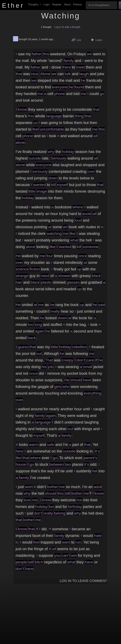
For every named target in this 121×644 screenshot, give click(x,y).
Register (57, 4)
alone (20, 142)
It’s (97, 451)
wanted (39, 185)
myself (62, 185)
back (32, 338)
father (37, 54)
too (31, 325)
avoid (87, 214)
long (38, 325)
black (96, 276)
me (40, 94)
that (19, 74)
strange (22, 276)
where (78, 207)
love (27, 500)
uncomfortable (52, 129)
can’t (66, 555)
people (21, 562)
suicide (35, 158)
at (50, 227)
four (50, 256)
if (96, 360)
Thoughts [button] (33, 4)
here (20, 451)
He (18, 256)
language (54, 116)
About (67, 4)
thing (79, 116)
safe (50, 445)
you (57, 555)
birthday (75, 507)
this (46, 54)
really (55, 311)
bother (53, 487)
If (50, 529)
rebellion (80, 347)
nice (35, 74)
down (53, 178)
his (44, 367)
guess (23, 347)
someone (91, 247)
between (57, 464)
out (39, 353)
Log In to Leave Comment (83, 581)
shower (64, 276)
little (32, 191)
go (102, 94)
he (83, 80)
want (66, 542)
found (79, 87)
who (66, 387)
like (72, 233)
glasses (73, 282)
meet (81, 67)
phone (60, 94)
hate (98, 536)
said (102, 305)
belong (60, 513)
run (78, 542)
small (88, 367)
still (68, 493)
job (50, 367)
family (69, 61)
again (40, 331)
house (21, 464)
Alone (45, 74)
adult (98, 487)
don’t (81, 360)
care (90, 360)
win (74, 555)
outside (69, 451)
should (76, 380)
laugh (84, 74)
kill (53, 185)
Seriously (59, 158)
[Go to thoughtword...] (101, 5)
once (83, 256)
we (90, 54)
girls (58, 387)
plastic (46, 282)
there (66, 67)
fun (51, 507)
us (35, 123)
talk (68, 74)
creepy (68, 360)
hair (19, 282)
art (65, 227)
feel (36, 129)
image (42, 191)
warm (34, 445)
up (79, 269)
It (17, 445)
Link (78, 40)
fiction (35, 269)
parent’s (90, 458)
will (31, 562)
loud (78, 220)
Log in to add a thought (67, 27)
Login (47, 4)
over (91, 171)
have (87, 380)
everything (93, 393)
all (95, 136)
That (49, 360)
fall (95, 471)
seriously (40, 171)
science (22, 269)
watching (54, 233)
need (45, 276)
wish (29, 487)
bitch (39, 562)
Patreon (78, 4)
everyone (60, 87)
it (58, 136)
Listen (96, 40)
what (74, 240)
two (68, 464)
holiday (68, 152)
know (23, 109)
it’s (87, 464)
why (51, 152)
